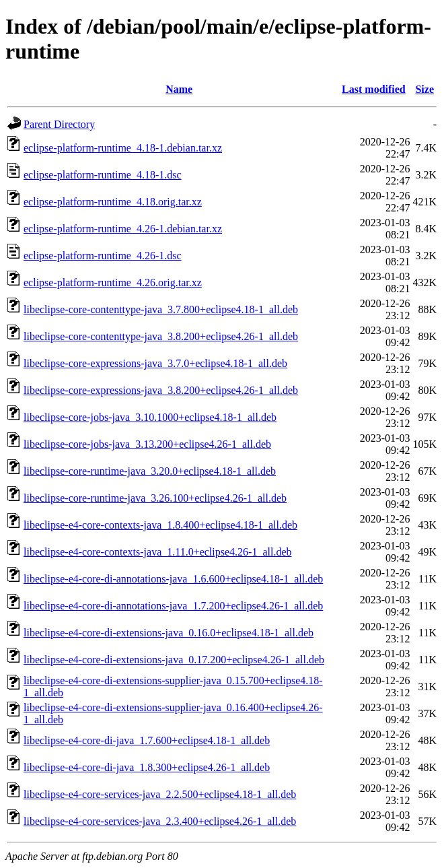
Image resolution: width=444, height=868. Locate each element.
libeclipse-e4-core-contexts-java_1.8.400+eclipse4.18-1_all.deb (160, 525)
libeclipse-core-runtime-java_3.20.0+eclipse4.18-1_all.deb (150, 471)
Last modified (374, 89)
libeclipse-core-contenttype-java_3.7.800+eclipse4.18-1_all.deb (161, 309)
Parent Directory (59, 124)
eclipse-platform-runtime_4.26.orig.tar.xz (113, 282)
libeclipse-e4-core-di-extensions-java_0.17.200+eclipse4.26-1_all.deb (174, 660)
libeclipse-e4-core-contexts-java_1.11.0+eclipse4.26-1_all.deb (158, 552)
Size (424, 89)
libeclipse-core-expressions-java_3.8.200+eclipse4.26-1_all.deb (161, 390)
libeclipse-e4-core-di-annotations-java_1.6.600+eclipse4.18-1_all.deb (173, 579)
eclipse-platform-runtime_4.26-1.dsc (103, 256)
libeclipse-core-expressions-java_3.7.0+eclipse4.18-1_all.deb (155, 363)
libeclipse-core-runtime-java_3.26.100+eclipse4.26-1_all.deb (155, 498)
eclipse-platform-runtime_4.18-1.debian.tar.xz (123, 148)
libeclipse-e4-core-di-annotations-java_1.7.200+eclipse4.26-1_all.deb (173, 606)
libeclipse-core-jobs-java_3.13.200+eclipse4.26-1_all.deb (147, 444)
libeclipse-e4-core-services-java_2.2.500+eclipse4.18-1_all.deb (160, 794)
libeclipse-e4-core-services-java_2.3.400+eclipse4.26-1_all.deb (160, 821)
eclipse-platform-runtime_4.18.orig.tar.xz (113, 202)
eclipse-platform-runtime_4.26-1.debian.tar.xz (123, 229)
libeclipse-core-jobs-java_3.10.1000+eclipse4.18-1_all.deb (150, 417)
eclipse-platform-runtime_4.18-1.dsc (103, 175)
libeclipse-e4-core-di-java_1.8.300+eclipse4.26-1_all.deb (147, 767)
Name (179, 89)
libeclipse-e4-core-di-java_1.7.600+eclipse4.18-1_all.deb (147, 740)
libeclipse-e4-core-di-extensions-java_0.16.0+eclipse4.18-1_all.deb (169, 633)
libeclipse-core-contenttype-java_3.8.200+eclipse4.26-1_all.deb (161, 336)
